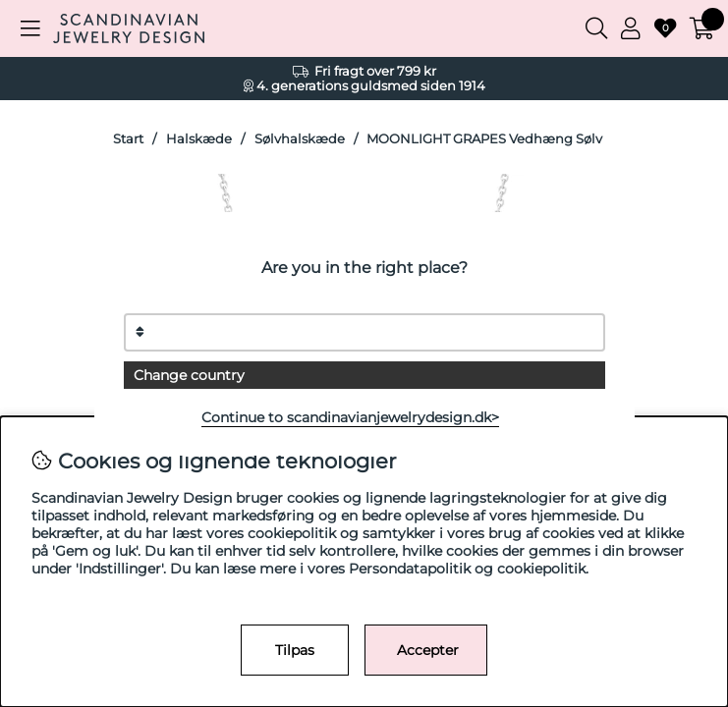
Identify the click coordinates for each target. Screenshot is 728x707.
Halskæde (199, 139)
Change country (189, 375)
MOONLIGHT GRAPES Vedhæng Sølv (484, 139)
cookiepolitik (541, 569)
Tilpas (295, 650)
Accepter (428, 650)
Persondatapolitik (410, 569)
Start (128, 139)
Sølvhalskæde (300, 139)
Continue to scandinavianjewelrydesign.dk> (350, 417)
